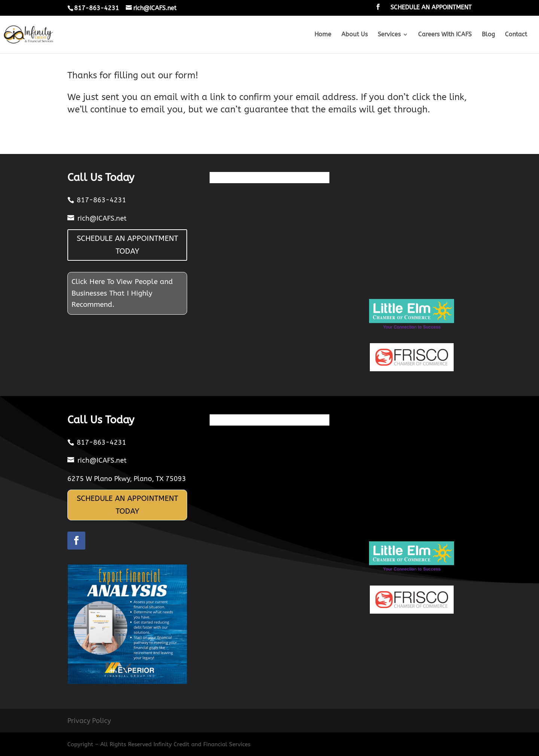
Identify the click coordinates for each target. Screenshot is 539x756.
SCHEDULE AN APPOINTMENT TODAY (127, 245)
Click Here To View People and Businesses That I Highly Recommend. (122, 293)
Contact (516, 35)
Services (389, 35)
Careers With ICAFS (445, 35)
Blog (488, 35)
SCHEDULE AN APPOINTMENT (431, 8)
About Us (354, 35)
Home (323, 35)
